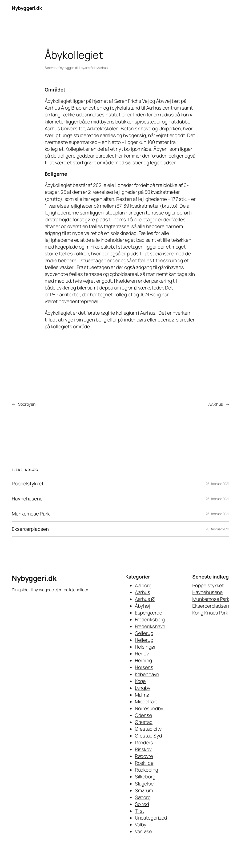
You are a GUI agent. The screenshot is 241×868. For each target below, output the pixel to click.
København (147, 674)
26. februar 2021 (217, 484)
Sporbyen (27, 404)
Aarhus (102, 68)
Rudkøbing (147, 770)
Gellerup (144, 633)
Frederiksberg (150, 619)
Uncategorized (151, 818)
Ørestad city (148, 729)
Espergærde (149, 613)
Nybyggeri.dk (27, 8)
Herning (143, 660)
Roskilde (144, 763)
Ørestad (144, 722)
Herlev (142, 654)
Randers (144, 742)
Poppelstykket (28, 484)
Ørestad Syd (148, 736)
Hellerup (144, 640)
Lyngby (143, 688)
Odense (143, 715)
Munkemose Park (31, 514)
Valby (141, 824)
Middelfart (146, 702)
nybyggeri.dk (69, 68)
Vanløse (143, 831)
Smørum (144, 790)
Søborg (143, 797)
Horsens (144, 667)
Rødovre (144, 756)
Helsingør (145, 647)
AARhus (216, 404)
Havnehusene (27, 499)
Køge (140, 681)
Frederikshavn (150, 626)
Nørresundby (149, 708)
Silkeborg (145, 777)
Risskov (143, 749)
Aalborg (143, 585)
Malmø (142, 695)
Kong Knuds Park (210, 613)
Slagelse (144, 784)
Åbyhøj (142, 606)
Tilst (140, 811)
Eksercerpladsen (30, 529)
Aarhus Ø (145, 599)
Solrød (142, 804)
